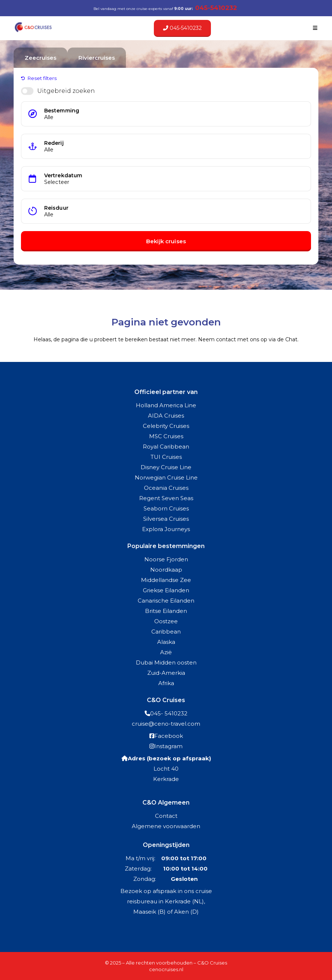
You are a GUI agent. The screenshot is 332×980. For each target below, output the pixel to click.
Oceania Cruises (166, 488)
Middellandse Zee (166, 580)
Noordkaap (166, 570)
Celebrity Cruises (166, 426)
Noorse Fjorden (166, 559)
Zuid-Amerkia (166, 673)
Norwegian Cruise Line (166, 477)
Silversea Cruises (166, 519)
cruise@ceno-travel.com (166, 724)
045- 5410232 (169, 713)
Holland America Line (166, 405)
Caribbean (166, 632)
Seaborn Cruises (166, 508)
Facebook (169, 736)
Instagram (168, 746)
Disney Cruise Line (166, 467)
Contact (166, 816)
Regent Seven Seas (166, 498)
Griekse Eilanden (166, 590)
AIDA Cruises (166, 416)
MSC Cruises (166, 436)
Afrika (166, 683)
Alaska (166, 642)
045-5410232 (182, 28)
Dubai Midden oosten (166, 662)
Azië (166, 652)
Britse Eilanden (166, 611)
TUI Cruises (166, 457)
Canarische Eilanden (166, 601)
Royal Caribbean (166, 447)
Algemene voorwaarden (166, 826)
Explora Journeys (166, 529)
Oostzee (166, 621)
